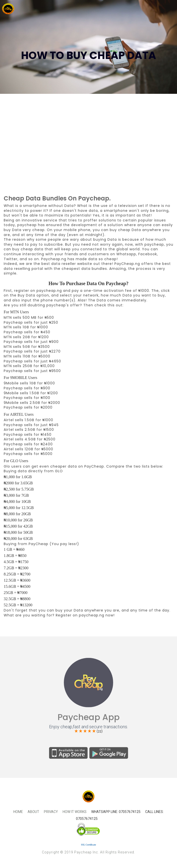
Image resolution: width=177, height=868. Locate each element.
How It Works (75, 812)
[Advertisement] (88, 156)
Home (18, 812)
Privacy (51, 812)
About (33, 812)
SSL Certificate (89, 845)
